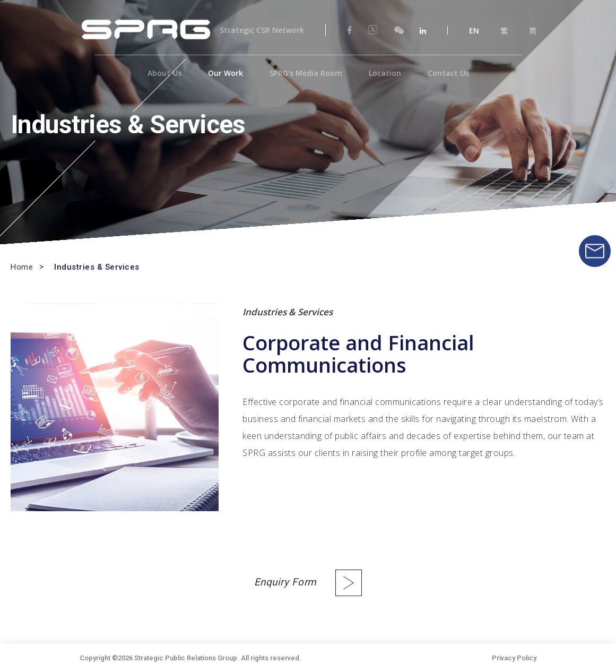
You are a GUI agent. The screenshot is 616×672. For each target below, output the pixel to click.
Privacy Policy (514, 658)
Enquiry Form (285, 582)
